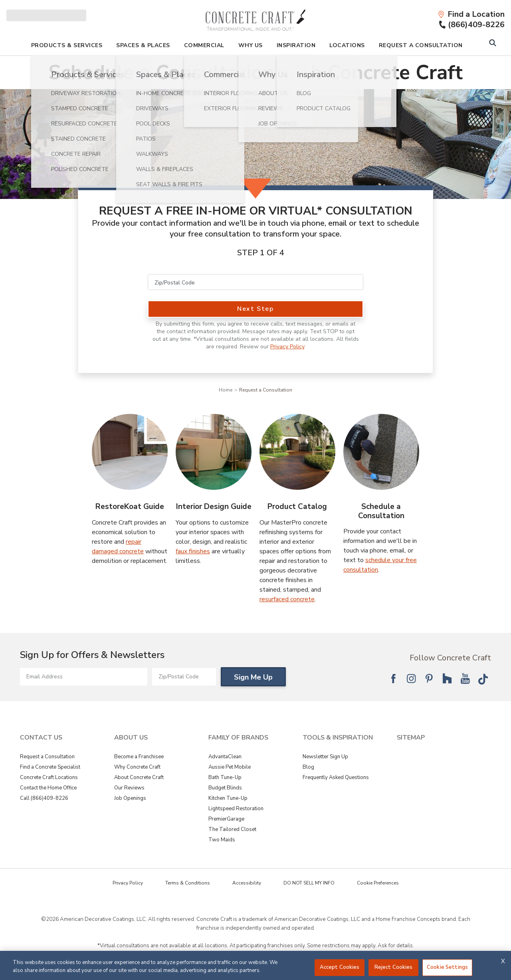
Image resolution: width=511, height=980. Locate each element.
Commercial (204, 45)
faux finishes (193, 551)
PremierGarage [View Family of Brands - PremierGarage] (226, 819)
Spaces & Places (143, 45)
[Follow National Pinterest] (429, 678)
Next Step (255, 309)
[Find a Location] (471, 14)
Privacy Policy (287, 347)
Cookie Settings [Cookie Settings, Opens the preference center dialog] (447, 967)
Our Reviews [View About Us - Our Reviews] (129, 788)
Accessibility (247, 883)
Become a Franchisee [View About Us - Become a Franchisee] (139, 757)
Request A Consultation (421, 45)
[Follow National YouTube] (465, 678)
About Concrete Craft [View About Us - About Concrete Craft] (139, 777)
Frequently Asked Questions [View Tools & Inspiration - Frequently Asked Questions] (336, 777)
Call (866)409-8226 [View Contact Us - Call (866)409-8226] (44, 798)
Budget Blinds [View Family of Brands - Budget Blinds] (225, 788)
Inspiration (296, 45)
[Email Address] (84, 677)
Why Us (251, 45)
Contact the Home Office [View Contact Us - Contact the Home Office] (48, 788)
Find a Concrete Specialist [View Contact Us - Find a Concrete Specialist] (50, 767)
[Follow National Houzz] (447, 678)
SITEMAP (411, 737)
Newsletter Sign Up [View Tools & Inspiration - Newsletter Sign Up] (325, 757)
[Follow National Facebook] (393, 678)
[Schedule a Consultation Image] (381, 452)
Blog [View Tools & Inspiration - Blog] (308, 767)
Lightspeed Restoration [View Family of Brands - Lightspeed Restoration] (236, 809)
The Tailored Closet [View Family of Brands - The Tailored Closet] (232, 829)
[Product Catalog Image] (297, 452)
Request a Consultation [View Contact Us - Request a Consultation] (47, 757)
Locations (347, 45)
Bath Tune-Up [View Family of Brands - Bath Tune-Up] (225, 777)
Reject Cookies (394, 967)
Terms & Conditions (188, 883)
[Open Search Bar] (492, 44)
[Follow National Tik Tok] (483, 678)
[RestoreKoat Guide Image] (130, 452)
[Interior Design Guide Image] (214, 452)
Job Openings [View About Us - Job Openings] (130, 798)
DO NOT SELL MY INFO (309, 883)
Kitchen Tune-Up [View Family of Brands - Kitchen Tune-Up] (228, 798)
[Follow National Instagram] (411, 678)
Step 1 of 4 (261, 253)
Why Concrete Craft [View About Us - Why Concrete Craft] (137, 767)
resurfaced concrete (287, 599)
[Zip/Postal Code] (255, 282)
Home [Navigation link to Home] (226, 390)
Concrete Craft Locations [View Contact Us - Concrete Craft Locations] (49, 777)
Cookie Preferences (378, 883)
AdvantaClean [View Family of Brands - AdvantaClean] (225, 757)
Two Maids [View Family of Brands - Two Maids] (222, 840)
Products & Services (67, 45)
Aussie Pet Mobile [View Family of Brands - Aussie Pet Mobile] (230, 767)
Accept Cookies (340, 967)
